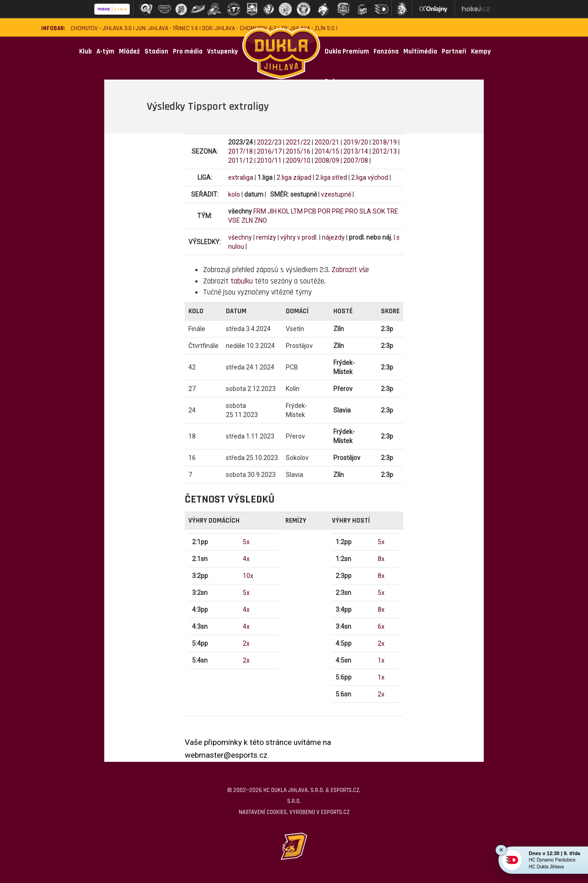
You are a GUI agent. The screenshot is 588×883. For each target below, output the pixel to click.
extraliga (241, 177)
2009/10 (298, 161)
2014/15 (327, 151)
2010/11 (269, 161)
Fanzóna (386, 51)
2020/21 (327, 142)
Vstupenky (222, 51)
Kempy (481, 51)
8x (381, 559)
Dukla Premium (347, 51)
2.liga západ (294, 177)
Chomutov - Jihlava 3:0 (101, 29)
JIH (272, 211)
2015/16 (298, 151)
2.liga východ (370, 177)
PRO (352, 211)
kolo (234, 194)
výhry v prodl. (299, 237)
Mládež (129, 51)
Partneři (454, 51)
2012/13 (385, 151)
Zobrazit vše (350, 270)
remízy (266, 237)
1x (381, 660)
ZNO (261, 220)
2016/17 (269, 151)
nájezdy (333, 237)
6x (381, 626)
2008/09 (327, 161)
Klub (86, 51)
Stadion (156, 51)
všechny (240, 237)
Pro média (188, 51)
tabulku (242, 281)
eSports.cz (335, 812)
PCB (310, 211)
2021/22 (298, 142)
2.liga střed (331, 177)
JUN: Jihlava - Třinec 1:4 (167, 29)
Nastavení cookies (263, 812)
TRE (392, 211)
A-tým (105, 51)
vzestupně (336, 194)
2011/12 (241, 161)
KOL (284, 211)
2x (246, 643)
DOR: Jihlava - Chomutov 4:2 (239, 29)
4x (246, 559)
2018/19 (385, 142)
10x (248, 576)
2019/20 (356, 142)
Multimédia (420, 51)
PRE (338, 211)
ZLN (247, 220)
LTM (297, 211)
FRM (260, 211)
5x (246, 542)
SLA (365, 211)
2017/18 (241, 151)
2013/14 (356, 151)
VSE (234, 220)
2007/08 (356, 161)
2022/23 (269, 142)
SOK (379, 211)
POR (324, 211)
